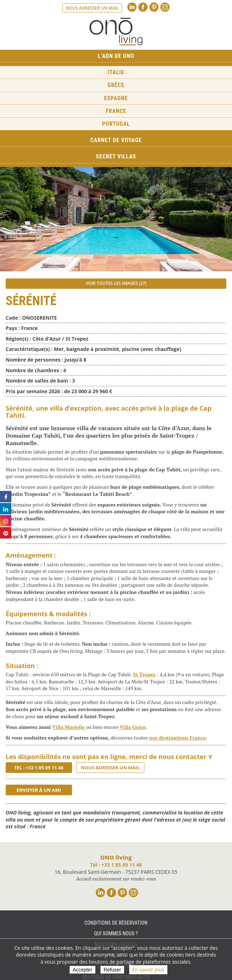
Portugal (116, 124)
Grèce (116, 85)
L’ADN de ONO (116, 56)
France (116, 111)
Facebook (143, 7)
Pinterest (154, 7)
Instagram (165, 7)
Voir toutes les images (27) (116, 283)
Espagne (116, 98)
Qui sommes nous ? (116, 933)
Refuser (112, 970)
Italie (116, 72)
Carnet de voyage (116, 140)
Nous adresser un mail (92, 8)
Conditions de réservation (116, 923)
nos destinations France (177, 738)
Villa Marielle (69, 727)
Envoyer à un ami (39, 790)
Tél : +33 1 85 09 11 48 (116, 865)
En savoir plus (148, 970)
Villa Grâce (132, 727)
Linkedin (132, 7)
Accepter (82, 970)
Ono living (116, 32)
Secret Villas (116, 156)
